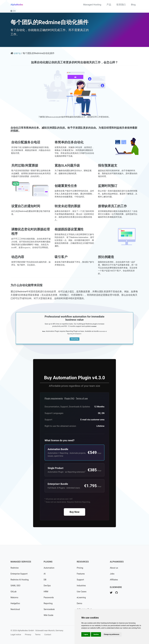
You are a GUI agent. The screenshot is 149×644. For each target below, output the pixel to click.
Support (80, 580)
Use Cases (82, 592)
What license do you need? (59, 447)
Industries (81, 586)
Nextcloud (15, 609)
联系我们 (121, 5)
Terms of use (82, 405)
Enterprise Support (19, 574)
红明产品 (18, 53)
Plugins (48, 562)
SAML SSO (15, 586)
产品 (109, 5)
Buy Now (74, 518)
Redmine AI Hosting (20, 580)
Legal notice (16, 635)
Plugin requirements (54, 405)
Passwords (49, 598)
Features (81, 574)
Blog (133, 5)
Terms (38, 635)
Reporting (48, 603)
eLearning (81, 598)
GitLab (14, 592)
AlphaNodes (17, 5)
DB (45, 580)
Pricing (80, 568)
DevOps (47, 586)
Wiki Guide (48, 615)
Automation (49, 568)
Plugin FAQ (69, 405)
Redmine (15, 568)
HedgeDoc (15, 603)
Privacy (28, 635)
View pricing (74, 345)
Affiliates (114, 580)
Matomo (14, 598)
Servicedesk (49, 609)
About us (114, 568)
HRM (46, 592)
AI (45, 574)
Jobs (112, 574)
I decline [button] (96, 634)
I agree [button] (86, 634)
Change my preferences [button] (111, 634)
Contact (48, 635)
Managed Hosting (92, 5)
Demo (79, 603)
